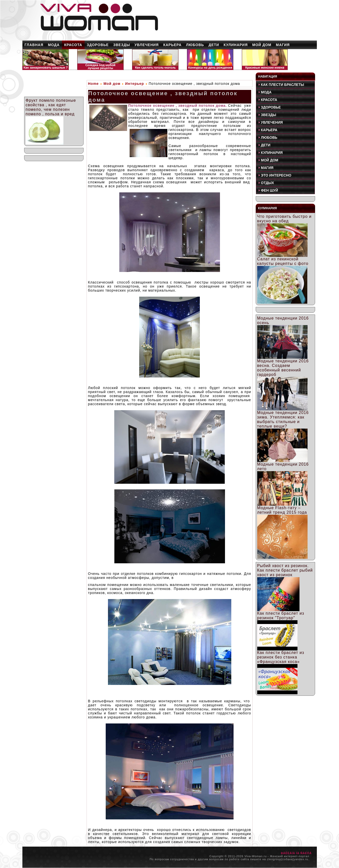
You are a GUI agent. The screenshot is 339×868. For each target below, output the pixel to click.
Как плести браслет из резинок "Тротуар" (281, 616)
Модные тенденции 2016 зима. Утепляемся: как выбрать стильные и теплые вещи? (283, 419)
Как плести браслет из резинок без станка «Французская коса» (281, 657)
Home (93, 84)
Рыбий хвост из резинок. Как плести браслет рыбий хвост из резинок (285, 570)
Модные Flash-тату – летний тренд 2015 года (282, 510)
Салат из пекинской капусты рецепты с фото (283, 261)
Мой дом (112, 84)
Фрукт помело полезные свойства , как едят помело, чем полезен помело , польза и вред (51, 107)
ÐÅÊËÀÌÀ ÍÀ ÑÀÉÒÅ (296, 853)
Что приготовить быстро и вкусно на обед (284, 219)
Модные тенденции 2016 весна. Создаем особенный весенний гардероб (283, 368)
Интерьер (135, 84)
